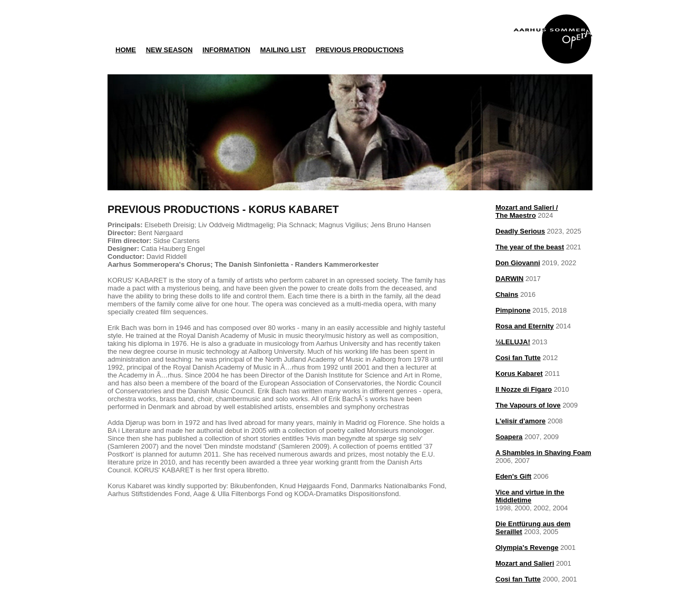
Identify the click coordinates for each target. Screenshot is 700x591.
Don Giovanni (518, 263)
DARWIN (509, 279)
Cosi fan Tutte (518, 358)
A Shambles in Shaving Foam (543, 453)
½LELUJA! (513, 342)
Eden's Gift (513, 476)
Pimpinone (513, 310)
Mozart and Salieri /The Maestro (527, 211)
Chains (507, 294)
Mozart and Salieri (525, 563)
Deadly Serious (520, 231)
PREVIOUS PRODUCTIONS (360, 50)
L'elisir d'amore (521, 421)
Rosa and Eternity (525, 326)
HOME (126, 50)
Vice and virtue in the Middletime (530, 496)
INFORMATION (226, 50)
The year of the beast (530, 247)
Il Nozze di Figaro (524, 389)
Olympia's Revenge (527, 548)
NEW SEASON (169, 50)
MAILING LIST (283, 50)
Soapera (509, 437)
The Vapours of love (528, 405)
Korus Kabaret (519, 374)
